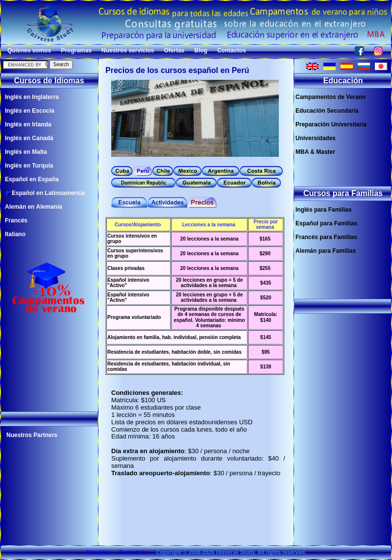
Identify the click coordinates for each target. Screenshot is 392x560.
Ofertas (174, 50)
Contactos (232, 50)
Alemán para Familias (326, 251)
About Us (98, 552)
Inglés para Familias (324, 210)
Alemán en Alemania (34, 207)
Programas (76, 50)
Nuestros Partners (32, 435)
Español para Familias (327, 223)
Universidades (316, 138)
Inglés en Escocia (30, 111)
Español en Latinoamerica (45, 193)
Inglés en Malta (26, 152)
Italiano (15, 234)
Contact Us (133, 552)
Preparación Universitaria (331, 124)
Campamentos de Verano (331, 97)
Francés (16, 220)
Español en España (32, 179)
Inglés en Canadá (29, 138)
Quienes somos (29, 50)
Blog (201, 50)
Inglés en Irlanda (28, 124)
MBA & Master (315, 152)
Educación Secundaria (327, 111)
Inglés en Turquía (29, 166)
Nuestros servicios (128, 50)
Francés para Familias (326, 237)
